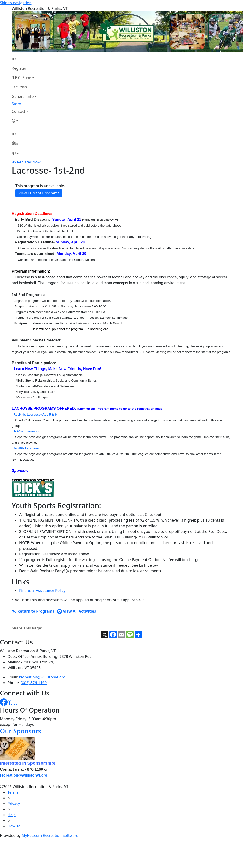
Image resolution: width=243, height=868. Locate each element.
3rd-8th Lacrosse (26, 448)
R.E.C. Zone (21, 78)
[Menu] (15, 153)
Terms (13, 792)
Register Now (29, 162)
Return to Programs (33, 611)
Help (12, 815)
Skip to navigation (16, 3)
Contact (19, 111)
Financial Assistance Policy (42, 591)
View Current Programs (39, 193)
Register (19, 68)
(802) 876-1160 (34, 683)
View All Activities (77, 611)
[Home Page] (24, 59)
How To (14, 826)
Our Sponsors (21, 731)
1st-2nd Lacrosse (26, 431)
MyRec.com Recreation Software (50, 835)
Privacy (14, 804)
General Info (23, 96)
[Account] (24, 121)
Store (16, 104)
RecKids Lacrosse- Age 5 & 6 (35, 415)
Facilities (19, 87)
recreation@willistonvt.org (42, 677)
